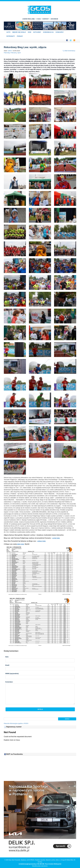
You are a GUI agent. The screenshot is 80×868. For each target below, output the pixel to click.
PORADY (20, 36)
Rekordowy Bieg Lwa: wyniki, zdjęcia (25, 47)
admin (10, 51)
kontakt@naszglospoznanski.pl (28, 864)
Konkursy (60, 32)
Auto (8, 32)
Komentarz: (9, 682)
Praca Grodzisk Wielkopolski (53, 864)
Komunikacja (48, 32)
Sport (19, 53)
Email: (7, 665)
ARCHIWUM (54, 19)
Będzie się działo (19, 32)
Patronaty (11, 36)
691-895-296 (41, 864)
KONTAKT (46, 19)
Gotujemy (37, 32)
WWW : (12, 674)
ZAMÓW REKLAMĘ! (29, 19)
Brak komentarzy (70, 51)
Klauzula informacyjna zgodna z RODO (16, 723)
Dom (29, 32)
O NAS (39, 19)
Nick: (7, 657)
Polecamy (14, 53)
